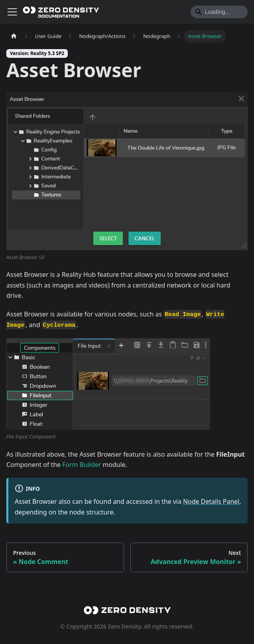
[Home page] (14, 36)
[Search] (219, 12)
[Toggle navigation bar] (12, 12)
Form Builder (82, 465)
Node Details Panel (211, 501)
